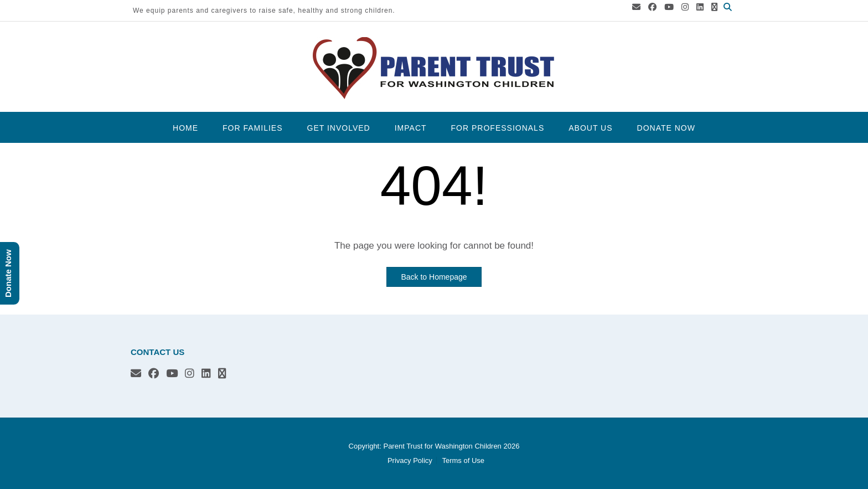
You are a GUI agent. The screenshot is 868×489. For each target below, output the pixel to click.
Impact (411, 128)
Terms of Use (463, 460)
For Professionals (498, 128)
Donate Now (666, 128)
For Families (252, 128)
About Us (590, 128)
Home (185, 128)
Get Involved (339, 128)
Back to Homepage (434, 277)
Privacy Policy (410, 460)
